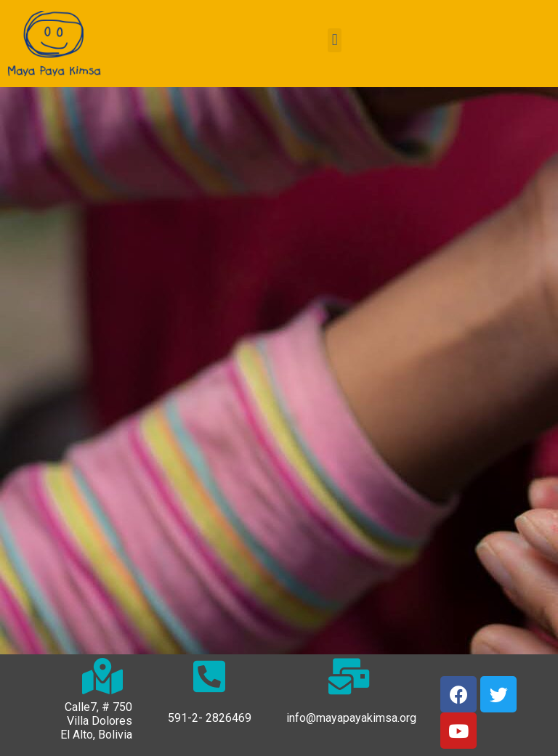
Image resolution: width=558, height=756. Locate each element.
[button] (335, 40)
